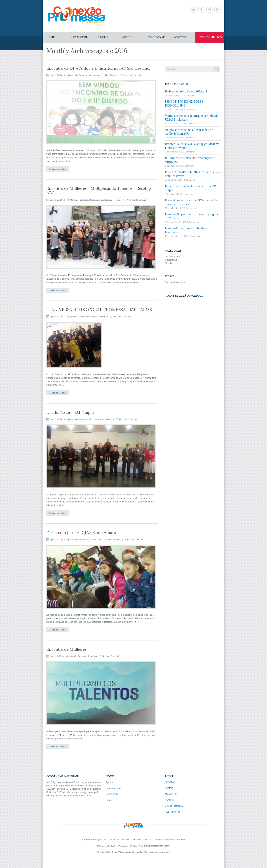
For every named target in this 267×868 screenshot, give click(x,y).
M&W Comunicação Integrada (128, 852)
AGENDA (127, 37)
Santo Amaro (114, 540)
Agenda (109, 782)
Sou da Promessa (174, 806)
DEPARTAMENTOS (211, 37)
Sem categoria (84, 317)
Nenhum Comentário (133, 75)
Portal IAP (170, 800)
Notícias (114, 75)
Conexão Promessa (79, 75)
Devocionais (171, 260)
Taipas (95, 317)
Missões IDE (171, 794)
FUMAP (169, 788)
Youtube (209, 10)
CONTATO (180, 37)
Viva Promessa (172, 812)
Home (51, 37)
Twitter (193, 10)
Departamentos (96, 75)
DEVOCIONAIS (156, 37)
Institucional (80, 37)
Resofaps (117, 200)
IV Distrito (94, 540)
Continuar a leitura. (58, 169)
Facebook (201, 10)
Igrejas (73, 317)
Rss (217, 10)
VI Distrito (103, 317)
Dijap (107, 75)
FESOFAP (170, 782)
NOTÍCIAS (102, 37)
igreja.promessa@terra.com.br (158, 846)
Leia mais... (88, 796)
